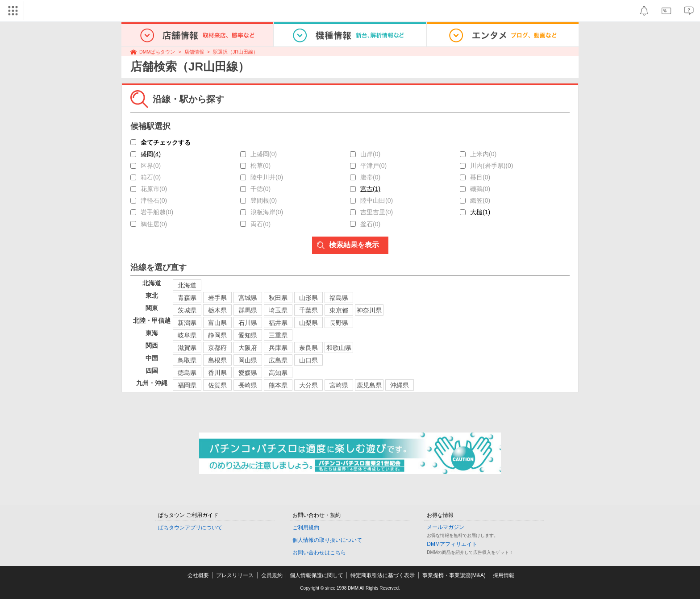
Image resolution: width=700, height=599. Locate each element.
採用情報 (504, 575)
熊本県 (278, 385)
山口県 (308, 360)
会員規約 (272, 575)
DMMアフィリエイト (452, 544)
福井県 (278, 323)
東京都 (339, 310)
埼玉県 (278, 310)
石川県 (248, 323)
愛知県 (248, 335)
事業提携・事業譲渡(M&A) (454, 575)
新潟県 (187, 323)
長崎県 (248, 385)
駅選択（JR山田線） (235, 52)
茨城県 (187, 310)
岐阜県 (187, 335)
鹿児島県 (369, 385)
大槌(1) (480, 212)
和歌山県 (339, 348)
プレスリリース (235, 575)
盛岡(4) (151, 154)
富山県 (217, 323)
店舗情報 (194, 52)
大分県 (308, 385)
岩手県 (217, 298)
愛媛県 (248, 373)
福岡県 (187, 385)
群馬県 (248, 310)
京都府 (217, 348)
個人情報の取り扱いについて (327, 540)
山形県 (308, 298)
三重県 (278, 335)
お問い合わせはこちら (319, 553)
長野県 (339, 323)
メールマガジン (446, 527)
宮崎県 (339, 385)
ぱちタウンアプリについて (190, 528)
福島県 (339, 298)
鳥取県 (187, 360)
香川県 (217, 373)
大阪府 (248, 348)
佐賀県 (217, 385)
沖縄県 (400, 385)
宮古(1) (370, 189)
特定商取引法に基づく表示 (383, 575)
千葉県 (308, 310)
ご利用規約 (306, 528)
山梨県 (308, 323)
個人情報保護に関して (317, 575)
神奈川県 (369, 310)
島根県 (217, 360)
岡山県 (248, 360)
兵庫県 (278, 348)
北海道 (187, 285)
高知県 (278, 373)
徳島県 (187, 373)
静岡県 (217, 335)
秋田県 (278, 298)
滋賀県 (187, 348)
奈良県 (308, 348)
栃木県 (217, 310)
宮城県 (248, 298)
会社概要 (198, 575)
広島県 (278, 360)
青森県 (187, 298)
